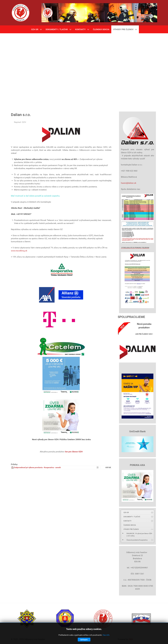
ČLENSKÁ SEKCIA (130, 525)
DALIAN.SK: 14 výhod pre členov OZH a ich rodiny (139, 535)
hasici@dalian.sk (129, 183)
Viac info (106, 635)
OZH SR (126, 513)
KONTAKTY (127, 521)
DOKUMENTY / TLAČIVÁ (132, 517)
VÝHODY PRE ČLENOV (131, 529)
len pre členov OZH (74, 452)
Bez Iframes (84, 71)
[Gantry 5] (20, 13)
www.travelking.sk (19, 251)
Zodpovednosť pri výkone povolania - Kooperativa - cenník (37, 468)
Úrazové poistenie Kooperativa (137, 540)
